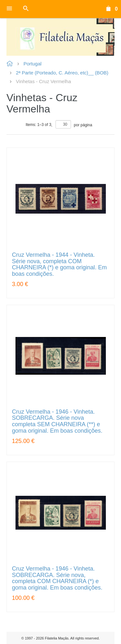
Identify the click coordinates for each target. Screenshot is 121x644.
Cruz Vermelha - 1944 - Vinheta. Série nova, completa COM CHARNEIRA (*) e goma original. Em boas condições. (59, 264)
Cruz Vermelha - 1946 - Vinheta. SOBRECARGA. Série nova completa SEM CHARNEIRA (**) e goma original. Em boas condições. (57, 421)
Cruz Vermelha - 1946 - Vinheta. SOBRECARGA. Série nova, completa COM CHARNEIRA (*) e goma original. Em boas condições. (57, 578)
